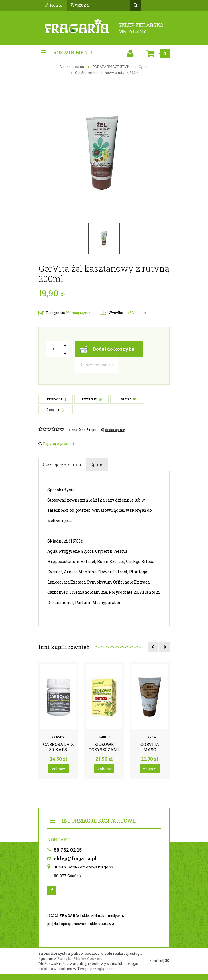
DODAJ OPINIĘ (115, 430)
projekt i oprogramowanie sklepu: (81, 924)
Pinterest (92, 399)
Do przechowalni (97, 365)
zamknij (159, 960)
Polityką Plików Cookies (80, 958)
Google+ (56, 410)
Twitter (127, 399)
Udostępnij (56, 399)
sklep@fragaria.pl (72, 858)
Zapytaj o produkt (56, 443)
